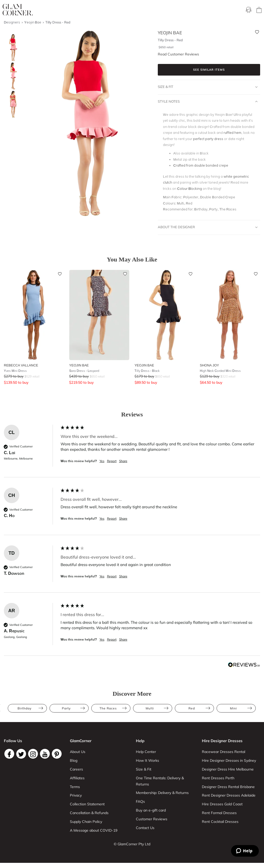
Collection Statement (87, 804)
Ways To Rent (88, 10)
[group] (132, 451)
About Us (78, 752)
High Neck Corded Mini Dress (220, 371)
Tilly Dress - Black (147, 371)
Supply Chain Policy (86, 822)
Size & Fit (208, 87)
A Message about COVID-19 (94, 830)
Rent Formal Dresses (219, 813)
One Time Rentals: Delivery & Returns (160, 781)
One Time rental (145, 10)
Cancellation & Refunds (89, 813)
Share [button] (123, 461)
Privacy (76, 795)
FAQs (140, 801)
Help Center (146, 752)
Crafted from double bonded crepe (201, 165)
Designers (222, 10)
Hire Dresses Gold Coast (222, 804)
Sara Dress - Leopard (84, 371)
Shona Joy (209, 365)
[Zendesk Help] (245, 851)
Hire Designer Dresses (222, 741)
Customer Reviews (152, 819)
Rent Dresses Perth (218, 778)
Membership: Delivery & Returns (162, 793)
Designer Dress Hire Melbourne (228, 769)
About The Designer (208, 227)
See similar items (209, 70)
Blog (74, 760)
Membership (115, 10)
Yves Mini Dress (15, 371)
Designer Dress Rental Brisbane (228, 787)
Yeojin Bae (79, 365)
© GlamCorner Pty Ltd (132, 844)
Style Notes (208, 102)
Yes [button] (102, 461)
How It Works (147, 760)
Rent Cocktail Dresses (220, 822)
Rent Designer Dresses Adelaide (229, 795)
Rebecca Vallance (21, 365)
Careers (76, 769)
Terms (75, 787)
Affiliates (77, 778)
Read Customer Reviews (178, 54)
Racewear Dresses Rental (224, 752)
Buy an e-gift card (151, 810)
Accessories (198, 10)
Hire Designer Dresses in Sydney (229, 760)
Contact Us (145, 828)
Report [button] (112, 461)
